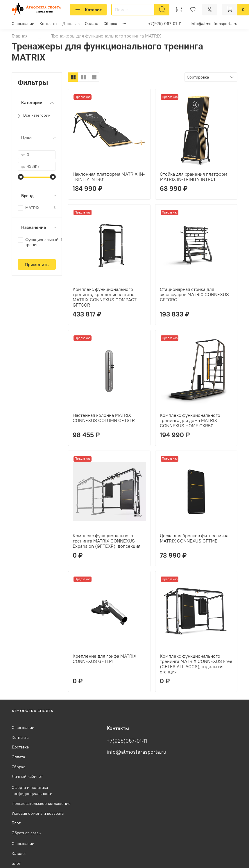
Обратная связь (26, 833)
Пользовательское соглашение (41, 803)
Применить (37, 264)
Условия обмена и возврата (38, 813)
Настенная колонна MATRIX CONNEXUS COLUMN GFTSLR (104, 418)
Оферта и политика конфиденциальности (32, 791)
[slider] (21, 177)
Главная (20, 36)
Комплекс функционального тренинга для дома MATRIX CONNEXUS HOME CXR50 (190, 420)
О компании (23, 24)
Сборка (110, 24)
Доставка (71, 24)
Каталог (88, 10)
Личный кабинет (27, 776)
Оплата (92, 24)
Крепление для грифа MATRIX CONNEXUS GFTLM (104, 659)
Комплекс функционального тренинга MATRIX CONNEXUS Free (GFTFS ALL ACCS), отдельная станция (196, 664)
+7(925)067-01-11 (127, 741)
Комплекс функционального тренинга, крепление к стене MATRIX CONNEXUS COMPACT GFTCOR (105, 297)
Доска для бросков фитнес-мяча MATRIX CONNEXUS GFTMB (194, 538)
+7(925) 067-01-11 (165, 24)
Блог (16, 823)
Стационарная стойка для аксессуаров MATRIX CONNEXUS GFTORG (194, 294)
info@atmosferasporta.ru (214, 24)
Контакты (48, 24)
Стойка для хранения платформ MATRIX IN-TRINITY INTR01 (194, 177)
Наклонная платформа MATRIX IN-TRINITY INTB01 (109, 177)
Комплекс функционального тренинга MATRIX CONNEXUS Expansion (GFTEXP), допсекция (106, 541)
